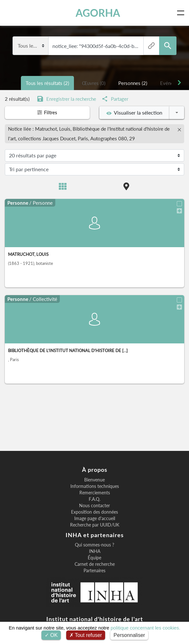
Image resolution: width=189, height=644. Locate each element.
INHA (95, 551)
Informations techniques (95, 486)
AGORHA (98, 13)
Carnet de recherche (95, 564)
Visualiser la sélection (134, 113)
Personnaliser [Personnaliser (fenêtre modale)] (129, 635)
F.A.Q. (94, 499)
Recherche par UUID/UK (95, 525)
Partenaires (94, 571)
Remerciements (95, 493)
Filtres (47, 112)
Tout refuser (86, 635)
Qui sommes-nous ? (94, 545)
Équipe (94, 558)
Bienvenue (94, 480)
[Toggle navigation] (182, 13)
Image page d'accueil (95, 518)
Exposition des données (94, 512)
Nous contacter (94, 506)
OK (51, 635)
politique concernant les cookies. (145, 628)
